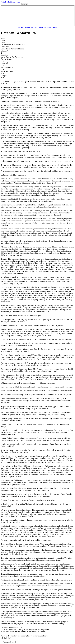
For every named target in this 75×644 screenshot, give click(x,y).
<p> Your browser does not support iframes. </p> (38, 16)
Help (18, 2)
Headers (13, 2)
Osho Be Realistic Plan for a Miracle (37, 27)
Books (8, 2)
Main (3, 2)
